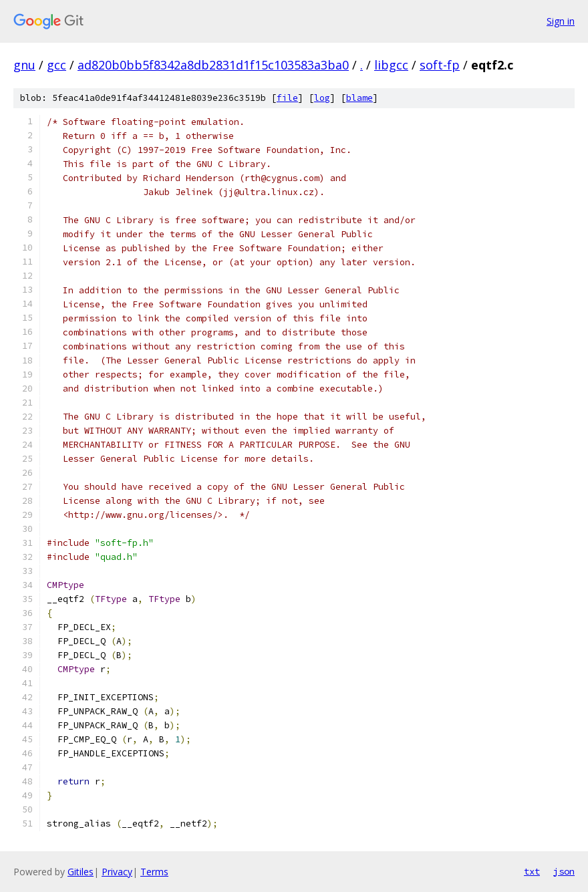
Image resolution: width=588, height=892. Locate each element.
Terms (154, 872)
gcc (56, 65)
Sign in (561, 21)
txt (532, 871)
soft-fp (440, 65)
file (287, 98)
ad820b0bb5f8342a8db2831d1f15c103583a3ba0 (213, 65)
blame (359, 98)
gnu (24, 65)
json (564, 871)
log (322, 98)
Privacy (117, 872)
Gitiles (81, 872)
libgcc (391, 65)
